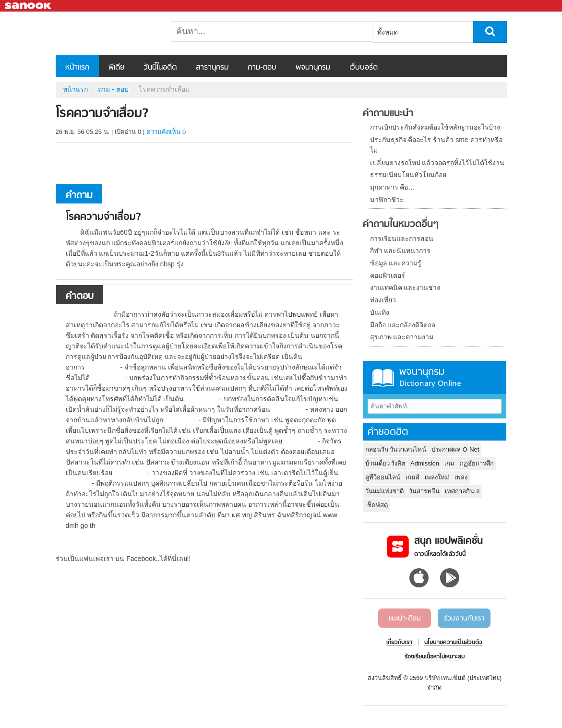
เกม (449, 463)
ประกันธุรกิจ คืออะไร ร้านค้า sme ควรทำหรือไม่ (436, 145)
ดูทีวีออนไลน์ (383, 477)
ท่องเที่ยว (383, 300)
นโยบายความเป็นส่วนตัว (453, 643)
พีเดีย (116, 68)
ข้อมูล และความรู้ (396, 263)
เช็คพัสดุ (377, 505)
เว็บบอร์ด (364, 68)
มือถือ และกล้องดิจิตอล (403, 325)
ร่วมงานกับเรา (464, 619)
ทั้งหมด (388, 32)
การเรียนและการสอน (402, 239)
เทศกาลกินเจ (462, 491)
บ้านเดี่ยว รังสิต (385, 463)
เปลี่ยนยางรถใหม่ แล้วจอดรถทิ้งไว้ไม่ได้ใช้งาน (437, 163)
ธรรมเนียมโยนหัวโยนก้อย (408, 175)
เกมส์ (413, 477)
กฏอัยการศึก (477, 463)
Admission (425, 463)
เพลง (461, 477)
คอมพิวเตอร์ (388, 275)
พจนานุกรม (313, 68)
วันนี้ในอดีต (160, 68)
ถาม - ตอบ (113, 89)
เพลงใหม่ (437, 477)
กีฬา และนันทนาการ (401, 251)
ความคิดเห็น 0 (166, 132)
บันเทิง (380, 312)
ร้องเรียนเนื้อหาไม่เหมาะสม (435, 657)
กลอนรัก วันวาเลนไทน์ (396, 449)
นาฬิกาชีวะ (387, 200)
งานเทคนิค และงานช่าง (405, 287)
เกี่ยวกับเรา (399, 643)
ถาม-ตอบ (262, 68)
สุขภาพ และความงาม (402, 337)
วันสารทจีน (424, 491)
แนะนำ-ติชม (405, 619)
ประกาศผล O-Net (455, 449)
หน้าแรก (77, 68)
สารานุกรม (212, 68)
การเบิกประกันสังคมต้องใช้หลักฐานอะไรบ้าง (435, 127)
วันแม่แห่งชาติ (384, 491)
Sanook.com (29, 6)
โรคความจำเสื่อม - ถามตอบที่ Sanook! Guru (106, 33)
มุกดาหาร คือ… (393, 187)
